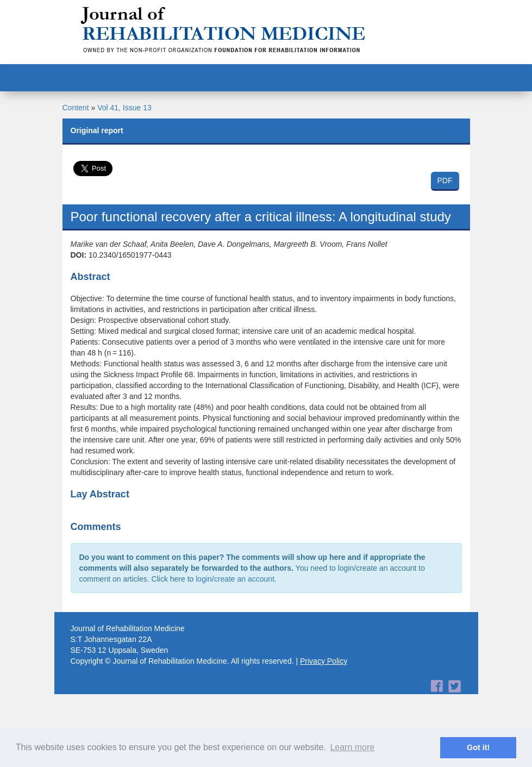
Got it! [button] (478, 747)
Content (76, 108)
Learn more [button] (352, 747)
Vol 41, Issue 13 (124, 108)
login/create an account (235, 579)
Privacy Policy (324, 661)
